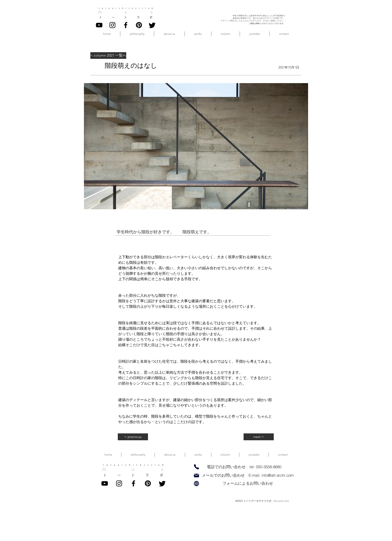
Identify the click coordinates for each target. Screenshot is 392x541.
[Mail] (196, 475)
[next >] (259, 437)
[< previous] (133, 437)
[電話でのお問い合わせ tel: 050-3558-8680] (244, 467)
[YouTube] (99, 25)
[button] (169, 34)
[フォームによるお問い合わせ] (248, 483)
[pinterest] (139, 25)
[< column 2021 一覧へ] (108, 56)
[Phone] (196, 467)
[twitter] (152, 25)
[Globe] (196, 483)
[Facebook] (126, 25)
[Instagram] (112, 25)
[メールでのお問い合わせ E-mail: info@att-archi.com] (248, 475)
